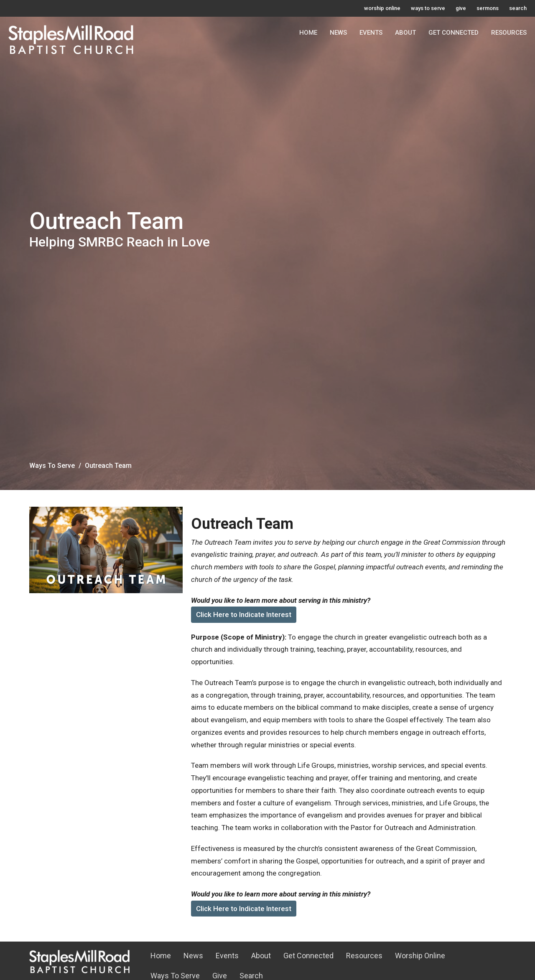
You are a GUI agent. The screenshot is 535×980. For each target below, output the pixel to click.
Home (308, 33)
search (518, 8)
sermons (488, 8)
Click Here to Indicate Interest (244, 614)
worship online (382, 8)
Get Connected (453, 33)
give (461, 8)
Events (371, 33)
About (405, 33)
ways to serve (428, 8)
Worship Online (420, 956)
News (338, 33)
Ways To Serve (52, 466)
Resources (509, 33)
